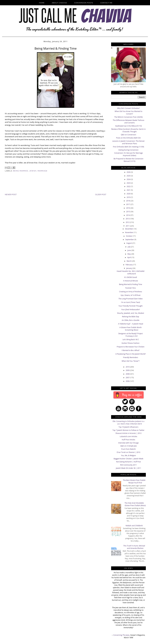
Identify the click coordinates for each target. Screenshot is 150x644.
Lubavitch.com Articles (128, 436)
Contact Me (106, 3)
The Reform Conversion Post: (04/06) (128, 117)
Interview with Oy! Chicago (128, 443)
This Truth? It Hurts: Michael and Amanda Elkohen (134, 547)
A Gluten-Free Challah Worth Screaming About (130, 329)
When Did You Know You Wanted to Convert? (128, 113)
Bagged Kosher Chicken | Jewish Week (128, 459)
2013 (128, 219)
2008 (128, 374)
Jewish (33, 171)
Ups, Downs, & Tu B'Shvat (131, 295)
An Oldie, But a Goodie (131, 320)
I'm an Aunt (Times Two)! (131, 302)
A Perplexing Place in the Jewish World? (131, 354)
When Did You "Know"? (131, 361)
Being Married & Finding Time (130, 284)
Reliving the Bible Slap (131, 317)
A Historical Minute (131, 281)
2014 (128, 215)
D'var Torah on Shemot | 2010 (128, 452)
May (129, 254)
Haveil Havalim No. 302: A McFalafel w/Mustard (131, 272)
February (129, 265)
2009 (128, 370)
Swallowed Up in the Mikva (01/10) (128, 126)
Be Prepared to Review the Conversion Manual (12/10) (128, 160)
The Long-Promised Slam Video (130, 299)
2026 (129, 172)
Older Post (101, 195)
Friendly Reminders (131, 357)
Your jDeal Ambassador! (131, 310)
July (129, 247)
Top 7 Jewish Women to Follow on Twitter (128, 430)
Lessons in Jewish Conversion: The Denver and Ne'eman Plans (128, 142)
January (129, 268)
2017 (128, 204)
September (130, 240)
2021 (129, 190)
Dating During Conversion (128, 150)
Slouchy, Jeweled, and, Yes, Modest (131, 313)
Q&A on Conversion (128, 135)
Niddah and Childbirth (134, 526)
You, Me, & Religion (128, 455)
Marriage (42, 171)
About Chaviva (59, 3)
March (129, 261)
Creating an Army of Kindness (130, 292)
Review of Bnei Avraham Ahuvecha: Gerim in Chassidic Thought (128, 130)
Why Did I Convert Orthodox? (129, 108)
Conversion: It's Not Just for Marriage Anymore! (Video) (128, 154)
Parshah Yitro (130, 288)
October (129, 236)
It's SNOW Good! (131, 277)
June (129, 250)
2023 (129, 183)
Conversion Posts (84, 3)
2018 (128, 201)
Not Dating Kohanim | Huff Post (128, 462)
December (129, 229)
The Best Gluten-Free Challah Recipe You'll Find (134, 481)
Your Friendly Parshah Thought (131, 306)
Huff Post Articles (128, 440)
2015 (128, 212)
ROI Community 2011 (129, 465)
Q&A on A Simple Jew (128, 446)
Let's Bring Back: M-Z (131, 339)
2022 (129, 186)
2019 (129, 197)
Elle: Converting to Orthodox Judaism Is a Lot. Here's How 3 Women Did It (128, 423)
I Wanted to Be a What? (131, 350)
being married (21, 171)
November (129, 232)
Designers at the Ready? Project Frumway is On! (131, 335)
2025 (129, 176)
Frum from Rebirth (128, 449)
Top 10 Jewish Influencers (128, 427)
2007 (128, 378)
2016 (128, 208)
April (129, 257)
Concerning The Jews (121, 635)
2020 (129, 194)
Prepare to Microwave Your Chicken (130, 347)
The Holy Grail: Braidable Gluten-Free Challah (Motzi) (135, 504)
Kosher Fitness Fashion (131, 343)
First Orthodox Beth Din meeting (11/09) (128, 147)
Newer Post (11, 195)
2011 (128, 226)
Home (42, 3)
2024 (129, 179)
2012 (128, 222)
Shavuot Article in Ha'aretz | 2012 (128, 433)
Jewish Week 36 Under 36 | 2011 (128, 468)
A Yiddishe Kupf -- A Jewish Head (131, 324)
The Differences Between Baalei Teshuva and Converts (128, 121)
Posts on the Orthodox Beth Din (128, 138)
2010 (128, 367)
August (129, 243)
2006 (128, 381)
